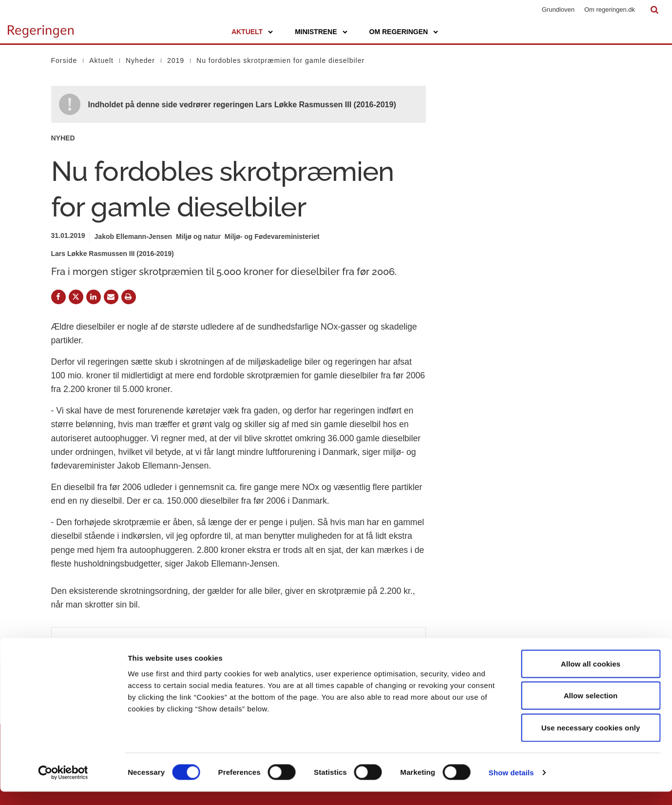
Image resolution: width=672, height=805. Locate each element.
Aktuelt (247, 32)
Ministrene (316, 32)
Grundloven (558, 10)
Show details (511, 786)
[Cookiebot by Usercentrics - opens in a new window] (63, 786)
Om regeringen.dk (610, 10)
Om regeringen (399, 32)
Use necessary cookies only (591, 741)
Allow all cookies (591, 677)
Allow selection (591, 709)
